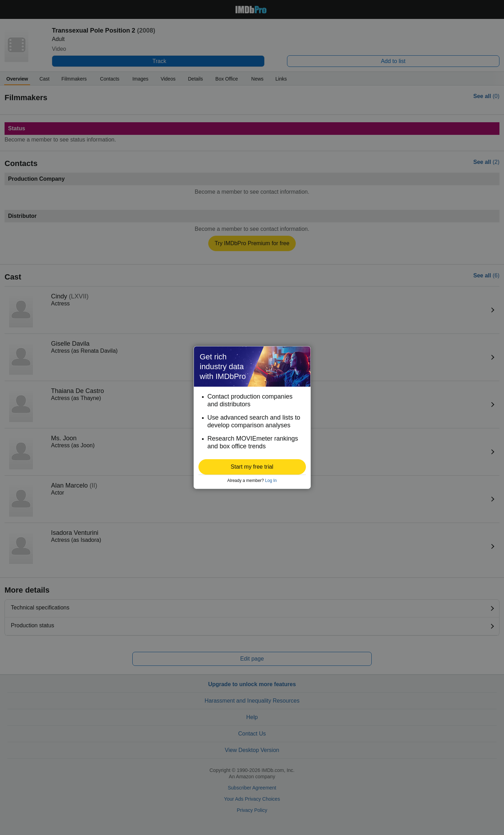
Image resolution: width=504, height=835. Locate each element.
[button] (252, 467)
